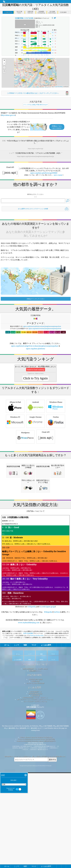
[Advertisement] (35, 176)
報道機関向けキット (35, 799)
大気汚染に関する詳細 (35, 807)
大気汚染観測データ (35, 820)
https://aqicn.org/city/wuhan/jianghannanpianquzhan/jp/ (35, 156)
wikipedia (32, 735)
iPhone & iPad (15, 483)
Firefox (56, 497)
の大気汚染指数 (24, 18)
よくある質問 (34, 815)
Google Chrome (35, 497)
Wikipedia (48, 740)
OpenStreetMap (59, 87)
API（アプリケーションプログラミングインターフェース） (35, 827)
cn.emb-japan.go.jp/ (47, 735)
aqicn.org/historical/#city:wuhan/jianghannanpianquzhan (42, 377)
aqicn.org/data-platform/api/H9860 (44, 198)
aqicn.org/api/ (58, 200)
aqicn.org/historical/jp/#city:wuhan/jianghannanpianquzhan (35, 397)
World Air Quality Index (37, 764)
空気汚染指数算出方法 (35, 822)
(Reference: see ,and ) (35, 689)
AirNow (57, 740)
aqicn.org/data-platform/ (36, 399)
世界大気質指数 (28, 761)
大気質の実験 (35, 809)
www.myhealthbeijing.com (29, 751)
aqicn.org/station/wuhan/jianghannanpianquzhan (45, 379)
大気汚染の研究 (34, 803)
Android (35, 483)
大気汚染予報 (35, 824)
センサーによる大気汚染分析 (35, 811)
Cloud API (46, 513)
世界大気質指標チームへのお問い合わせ (35, 797)
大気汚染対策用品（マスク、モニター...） (35, 826)
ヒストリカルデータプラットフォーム (35, 829)
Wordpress (25, 513)
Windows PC (15, 497)
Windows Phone (56, 483)
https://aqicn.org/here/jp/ (36, 149)
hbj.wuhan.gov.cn (8, 115)
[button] (38, 62)
